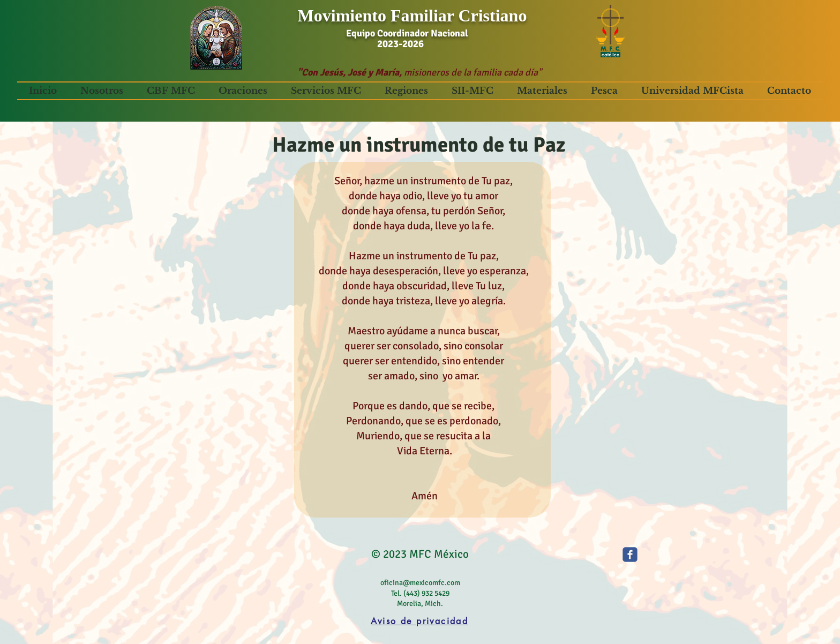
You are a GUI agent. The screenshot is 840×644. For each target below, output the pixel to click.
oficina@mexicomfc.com (420, 583)
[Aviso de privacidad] (419, 621)
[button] (102, 91)
